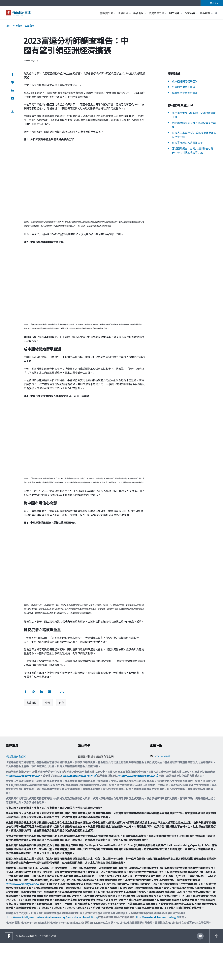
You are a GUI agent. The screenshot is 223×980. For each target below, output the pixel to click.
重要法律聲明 (13, 786)
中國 (48, 703)
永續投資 (124, 13)
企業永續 (191, 13)
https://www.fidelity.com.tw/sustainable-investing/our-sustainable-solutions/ (52, 954)
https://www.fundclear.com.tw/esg (155, 954)
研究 (61, 703)
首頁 (8, 25)
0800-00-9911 (87, 773)
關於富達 (175, 13)
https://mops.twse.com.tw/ (77, 813)
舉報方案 (11, 775)
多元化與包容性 (15, 792)
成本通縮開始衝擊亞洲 (185, 81)
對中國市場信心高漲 (184, 87)
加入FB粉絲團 (162, 764)
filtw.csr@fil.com (90, 784)
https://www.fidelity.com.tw (22, 921)
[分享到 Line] (12, 82)
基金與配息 (108, 13)
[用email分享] (12, 99)
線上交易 (212, 3)
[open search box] (216, 13)
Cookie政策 (12, 763)
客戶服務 (206, 13)
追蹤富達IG (161, 770)
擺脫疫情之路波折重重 (185, 93)
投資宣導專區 (13, 781)
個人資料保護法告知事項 (20, 769)
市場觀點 (18, 25)
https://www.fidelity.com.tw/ (23, 813)
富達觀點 (30, 25)
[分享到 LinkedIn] (12, 90)
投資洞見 (140, 13)
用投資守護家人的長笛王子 (187, 142)
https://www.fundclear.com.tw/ (136, 813)
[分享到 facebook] (12, 74)
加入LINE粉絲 (162, 758)
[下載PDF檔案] (12, 111)
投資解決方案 (158, 13)
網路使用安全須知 (16, 758)
